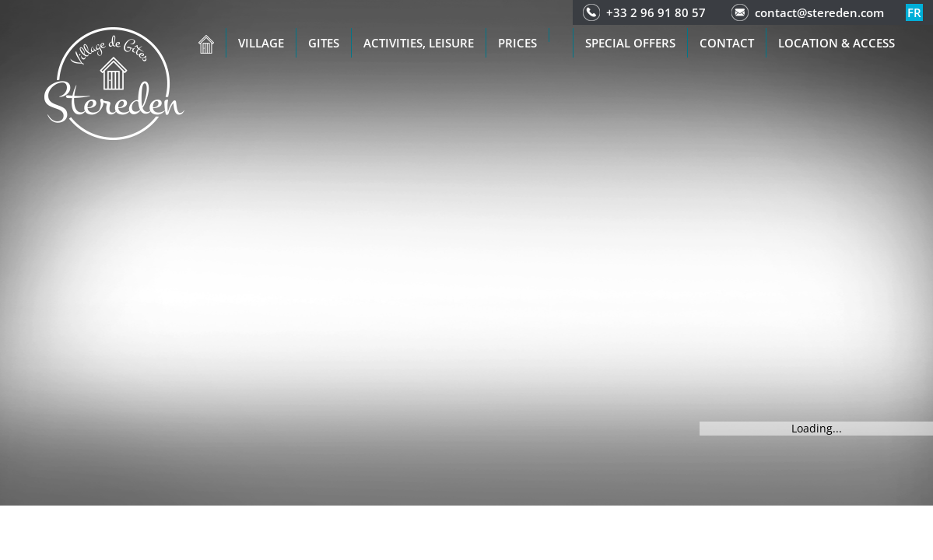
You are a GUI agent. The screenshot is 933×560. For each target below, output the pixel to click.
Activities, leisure (419, 43)
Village (261, 43)
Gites (324, 43)
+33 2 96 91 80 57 (656, 12)
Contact (727, 43)
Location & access (837, 43)
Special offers (630, 43)
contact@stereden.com (819, 12)
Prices (517, 43)
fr (914, 12)
